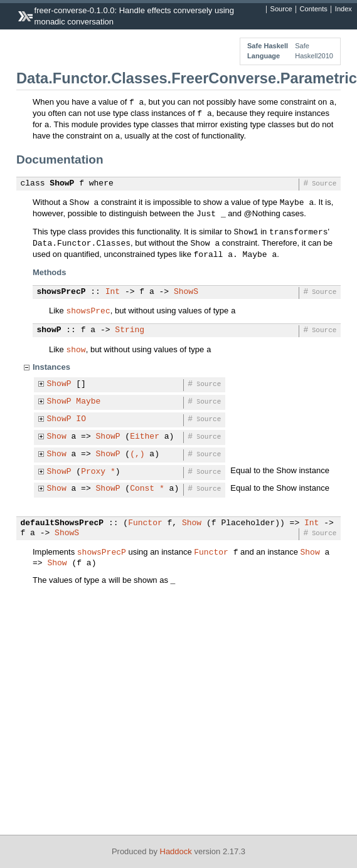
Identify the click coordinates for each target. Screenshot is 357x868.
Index (344, 9)
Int (113, 292)
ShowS (186, 292)
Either (145, 437)
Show (57, 437)
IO (81, 419)
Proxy (93, 472)
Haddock (176, 851)
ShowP (62, 184)
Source (281, 9)
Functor (145, 523)
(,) (137, 454)
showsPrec (88, 310)
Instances (51, 367)
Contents (314, 9)
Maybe (88, 402)
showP (49, 330)
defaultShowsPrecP (62, 523)
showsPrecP (61, 292)
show (76, 349)
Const (142, 489)
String (130, 330)
